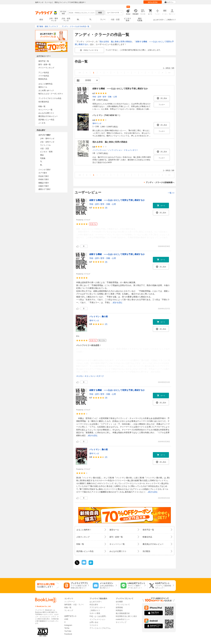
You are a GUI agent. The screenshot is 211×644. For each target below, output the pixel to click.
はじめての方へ (159, 20)
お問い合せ (94, 622)
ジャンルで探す (45, 170)
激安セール (43, 87)
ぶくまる (42, 123)
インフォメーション (97, 619)
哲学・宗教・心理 (110, 97)
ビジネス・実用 (46, 152)
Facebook (68, 634)
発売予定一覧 (44, 61)
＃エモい (80, 376)
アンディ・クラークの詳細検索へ (160, 182)
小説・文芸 (115, 19)
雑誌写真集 (140, 19)
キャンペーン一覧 (45, 110)
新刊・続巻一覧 (45, 65)
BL (78, 19)
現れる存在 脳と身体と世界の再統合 (116, 42)
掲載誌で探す (44, 183)
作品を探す (94, 605)
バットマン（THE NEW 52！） (107, 115)
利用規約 (119, 610)
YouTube (68, 631)
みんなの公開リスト (46, 113)
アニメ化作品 (44, 73)
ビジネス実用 (127, 19)
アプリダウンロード (97, 607)
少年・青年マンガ (54, 19)
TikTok (67, 628)
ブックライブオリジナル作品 (50, 98)
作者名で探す (44, 179)
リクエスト (94, 625)
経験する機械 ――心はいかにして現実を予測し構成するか (120, 89)
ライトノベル (45, 145)
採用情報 (119, 607)
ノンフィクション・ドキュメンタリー (123, 150)
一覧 (171, 193)
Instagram (68, 625)
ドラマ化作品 (44, 76)
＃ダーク (100, 376)
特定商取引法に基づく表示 (126, 616)
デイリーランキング (46, 68)
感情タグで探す (45, 189)
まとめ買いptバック (46, 90)
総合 (41, 19)
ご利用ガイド (171, 20)
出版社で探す (44, 186)
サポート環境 (95, 613)
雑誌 (42, 155)
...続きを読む (117, 303)
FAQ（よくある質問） (98, 616)
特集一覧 (42, 106)
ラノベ (103, 19)
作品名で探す (44, 176)
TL (90, 19)
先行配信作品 (44, 102)
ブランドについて (123, 605)
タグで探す (43, 173)
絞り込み (63, 13)
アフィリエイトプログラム (100, 628)
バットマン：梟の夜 (99, 317)
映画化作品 (43, 79)
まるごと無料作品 (45, 84)
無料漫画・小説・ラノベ (74, 605)
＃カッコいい (90, 376)
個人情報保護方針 (123, 613)
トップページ (70, 602)
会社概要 (119, 602)
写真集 (43, 158)
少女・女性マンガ (66, 19)
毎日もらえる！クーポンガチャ (51, 94)
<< (80, 73)
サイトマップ (121, 622)
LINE (66, 619)
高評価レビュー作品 (46, 120)
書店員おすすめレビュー (48, 116)
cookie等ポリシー (123, 619)
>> (169, 73)
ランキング (69, 610)
